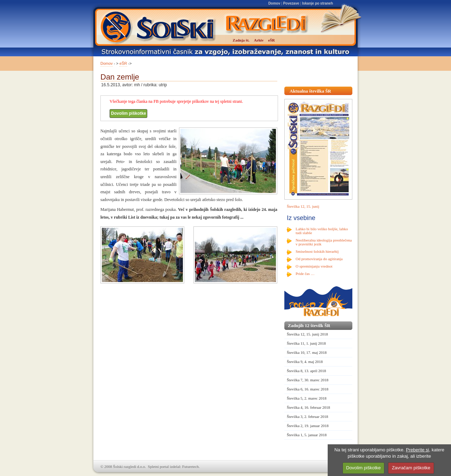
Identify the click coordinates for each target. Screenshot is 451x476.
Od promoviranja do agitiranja (319, 259)
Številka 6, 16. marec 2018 (308, 389)
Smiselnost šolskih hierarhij (317, 251)
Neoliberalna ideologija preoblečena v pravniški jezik (324, 242)
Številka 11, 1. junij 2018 (306, 343)
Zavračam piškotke (411, 468)
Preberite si (418, 450)
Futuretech (190, 466)
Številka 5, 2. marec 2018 (307, 398)
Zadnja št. (241, 40)
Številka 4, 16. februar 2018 (308, 407)
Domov (274, 3)
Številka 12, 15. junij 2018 (307, 334)
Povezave (291, 3)
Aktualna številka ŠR (310, 91)
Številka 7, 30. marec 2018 (308, 380)
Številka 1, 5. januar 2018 (307, 435)
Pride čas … (305, 274)
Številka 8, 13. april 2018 (306, 371)
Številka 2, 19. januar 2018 (308, 426)
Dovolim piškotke (128, 113)
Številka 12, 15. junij (303, 206)
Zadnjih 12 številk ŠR (309, 325)
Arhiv (259, 40)
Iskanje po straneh (317, 3)
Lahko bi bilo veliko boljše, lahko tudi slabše (322, 231)
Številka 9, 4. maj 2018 (305, 362)
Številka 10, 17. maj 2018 (307, 352)
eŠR (123, 63)
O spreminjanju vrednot (314, 266)
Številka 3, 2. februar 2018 (307, 416)
